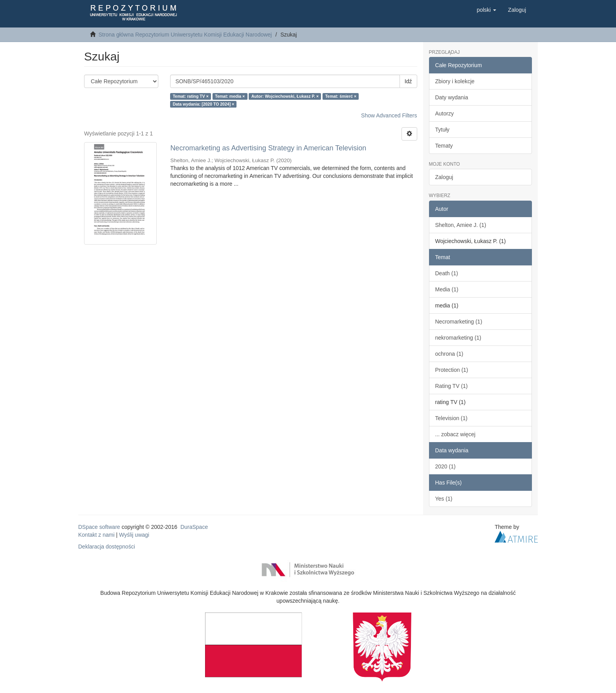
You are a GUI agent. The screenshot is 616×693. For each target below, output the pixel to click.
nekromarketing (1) (458, 338)
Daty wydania (452, 97)
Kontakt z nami (96, 535)
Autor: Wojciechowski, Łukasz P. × (285, 96)
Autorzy (445, 113)
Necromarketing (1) (459, 322)
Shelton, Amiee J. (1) (461, 225)
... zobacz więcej (456, 434)
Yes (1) (444, 499)
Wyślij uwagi (134, 535)
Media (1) (447, 289)
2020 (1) (445, 466)
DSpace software (99, 527)
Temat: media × (230, 96)
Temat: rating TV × (191, 96)
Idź (408, 81)
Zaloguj (444, 177)
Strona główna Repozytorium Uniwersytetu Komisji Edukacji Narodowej (185, 35)
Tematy (444, 146)
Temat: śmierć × (341, 96)
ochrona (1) (449, 354)
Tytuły (443, 130)
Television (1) (451, 418)
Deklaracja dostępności (107, 547)
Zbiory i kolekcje (455, 81)
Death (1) (447, 273)
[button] (486, 10)
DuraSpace (194, 527)
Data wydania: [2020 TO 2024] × (204, 104)
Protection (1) (452, 370)
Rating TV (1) (452, 386)
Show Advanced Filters (389, 115)
